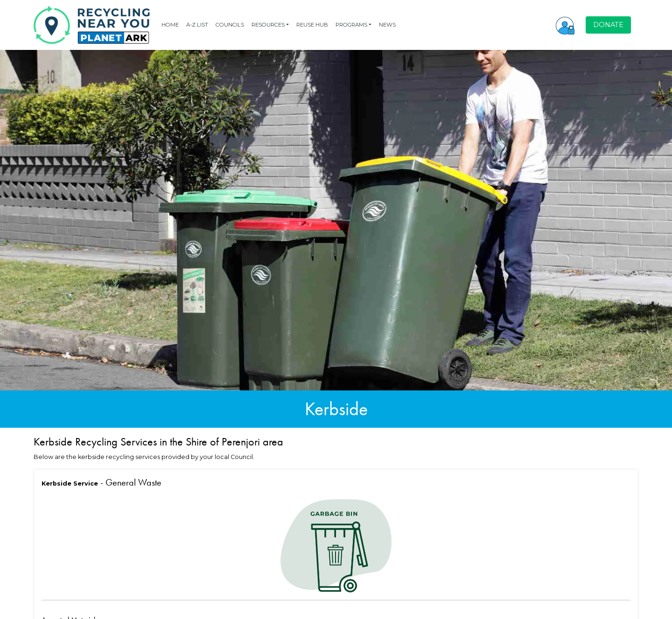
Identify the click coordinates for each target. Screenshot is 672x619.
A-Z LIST (197, 25)
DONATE (608, 25)
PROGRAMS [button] (351, 25)
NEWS (387, 25)
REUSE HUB (312, 25)
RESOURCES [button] (268, 25)
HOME (170, 25)
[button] (565, 25)
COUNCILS (230, 25)
